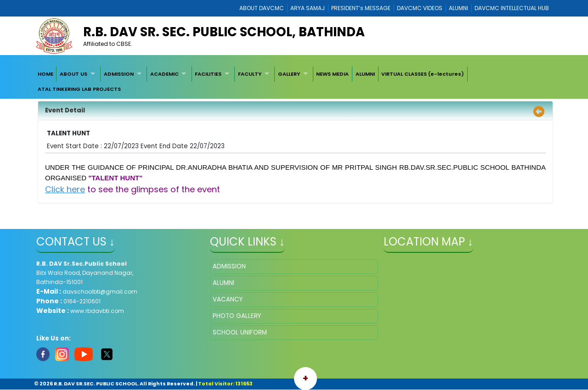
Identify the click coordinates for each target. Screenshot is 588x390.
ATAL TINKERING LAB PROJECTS (79, 89)
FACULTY (250, 74)
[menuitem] (45, 74)
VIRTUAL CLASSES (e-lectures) (423, 74)
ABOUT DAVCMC (262, 8)
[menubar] (294, 81)
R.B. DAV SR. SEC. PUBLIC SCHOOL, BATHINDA (224, 32)
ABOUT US (73, 74)
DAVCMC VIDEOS (420, 8)
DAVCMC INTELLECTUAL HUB (512, 8)
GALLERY (289, 74)
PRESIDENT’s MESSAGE (361, 8)
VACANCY (228, 299)
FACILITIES (208, 74)
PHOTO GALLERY (237, 316)
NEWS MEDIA (332, 74)
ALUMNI (458, 8)
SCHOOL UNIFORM (240, 332)
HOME (45, 74)
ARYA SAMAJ (308, 8)
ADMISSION (119, 74)
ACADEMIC (164, 74)
